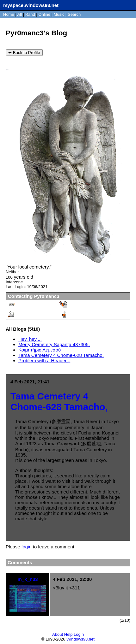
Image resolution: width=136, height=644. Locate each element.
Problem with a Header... (44, 360)
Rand (30, 14)
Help (68, 634)
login (27, 547)
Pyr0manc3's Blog (36, 33)
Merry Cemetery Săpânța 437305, (54, 344)
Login (79, 634)
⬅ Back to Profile (24, 53)
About (58, 634)
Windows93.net (80, 639)
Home (9, 14)
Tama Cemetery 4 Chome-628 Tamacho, (61, 355)
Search (74, 14)
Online (44, 14)
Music (59, 14)
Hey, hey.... (30, 339)
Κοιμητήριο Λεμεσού (40, 350)
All (20, 14)
